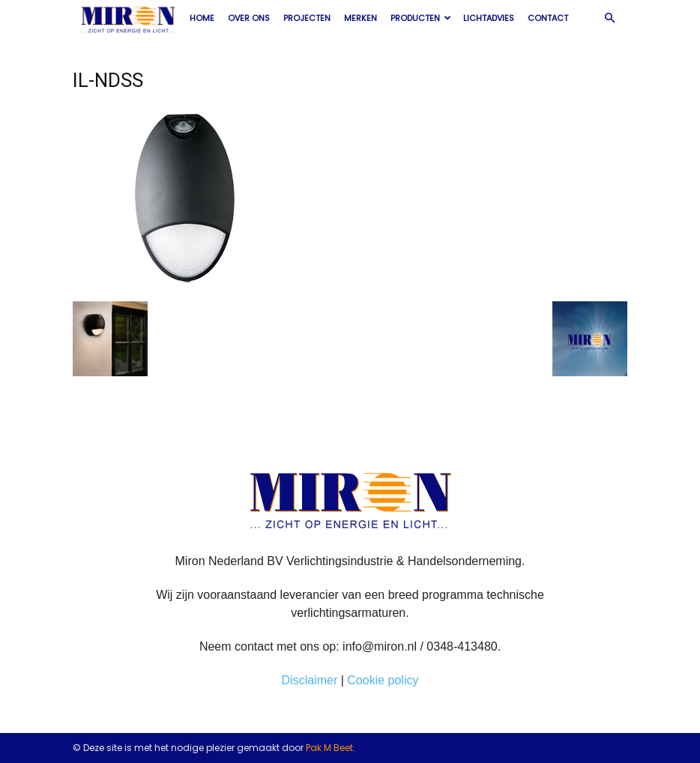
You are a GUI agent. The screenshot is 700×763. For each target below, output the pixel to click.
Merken (360, 18)
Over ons (249, 18)
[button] (609, 18)
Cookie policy (383, 680)
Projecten (307, 18)
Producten (421, 18)
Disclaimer (310, 680)
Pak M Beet (329, 748)
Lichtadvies (489, 18)
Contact (548, 18)
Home (202, 18)
